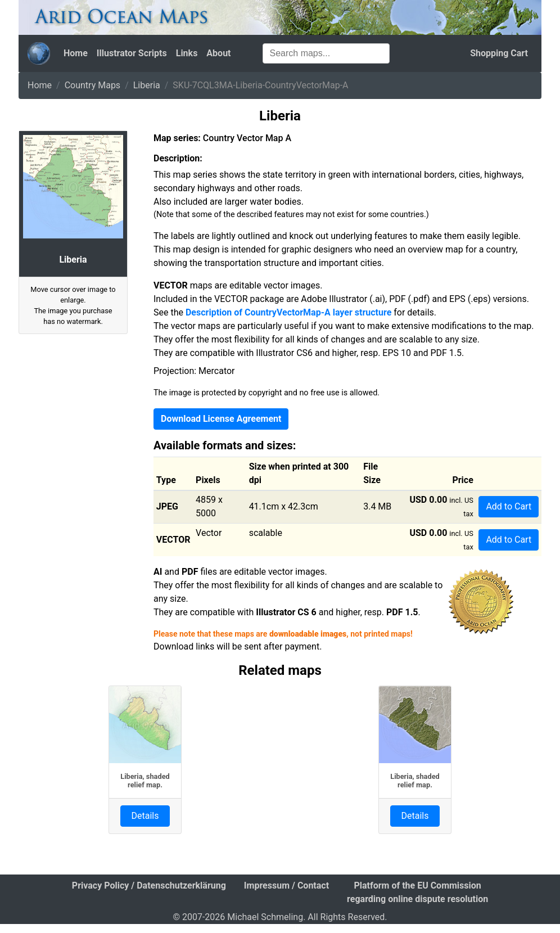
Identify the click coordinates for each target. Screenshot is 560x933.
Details (145, 816)
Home (76, 53)
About (218, 53)
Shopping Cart (499, 53)
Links (187, 53)
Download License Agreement (221, 419)
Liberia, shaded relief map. (145, 781)
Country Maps (92, 85)
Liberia (147, 85)
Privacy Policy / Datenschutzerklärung (149, 885)
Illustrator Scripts (132, 53)
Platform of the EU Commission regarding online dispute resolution (417, 892)
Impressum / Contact (286, 885)
